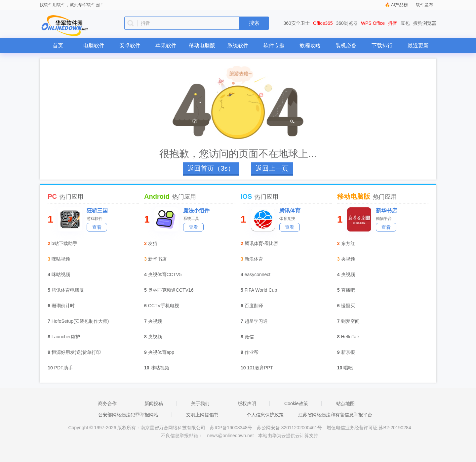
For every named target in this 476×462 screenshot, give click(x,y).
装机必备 (346, 45)
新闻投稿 (154, 403)
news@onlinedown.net (230, 436)
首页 (58, 45)
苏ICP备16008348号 (231, 428)
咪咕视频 (61, 259)
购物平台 (384, 219)
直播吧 (348, 290)
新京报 (348, 352)
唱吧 (348, 368)
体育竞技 (287, 219)
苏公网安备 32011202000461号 (290, 428)
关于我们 (200, 403)
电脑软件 (94, 45)
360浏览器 (347, 23)
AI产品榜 (399, 5)
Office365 (323, 23)
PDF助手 (63, 368)
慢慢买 (348, 306)
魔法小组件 (196, 210)
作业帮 (252, 352)
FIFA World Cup (261, 290)
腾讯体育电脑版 (68, 290)
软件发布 (424, 5)
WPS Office (373, 23)
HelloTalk (351, 337)
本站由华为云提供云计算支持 (288, 436)
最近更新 (418, 45)
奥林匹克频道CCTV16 (171, 290)
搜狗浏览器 (425, 23)
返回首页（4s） (211, 168)
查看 (97, 227)
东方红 (348, 243)
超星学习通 (256, 321)
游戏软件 (95, 219)
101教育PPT (260, 368)
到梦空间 (350, 321)
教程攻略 (310, 45)
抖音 (393, 23)
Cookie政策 (296, 403)
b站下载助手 (64, 243)
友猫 (153, 243)
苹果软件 (166, 45)
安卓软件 (130, 45)
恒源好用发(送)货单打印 (76, 352)
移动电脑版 (202, 45)
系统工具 (191, 219)
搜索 (254, 23)
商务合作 (107, 403)
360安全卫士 (297, 23)
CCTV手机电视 (164, 306)
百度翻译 (254, 306)
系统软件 (238, 45)
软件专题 (274, 45)
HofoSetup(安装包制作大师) (80, 321)
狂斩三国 (97, 210)
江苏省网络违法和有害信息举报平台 (335, 415)
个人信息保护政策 (265, 415)
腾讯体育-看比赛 (262, 243)
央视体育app (161, 352)
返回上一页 (272, 168)
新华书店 (157, 259)
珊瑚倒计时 (63, 306)
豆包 (405, 23)
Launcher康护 (66, 337)
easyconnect (258, 274)
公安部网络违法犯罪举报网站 (128, 415)
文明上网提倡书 (202, 415)
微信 (249, 337)
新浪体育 (254, 259)
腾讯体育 (290, 210)
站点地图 (345, 403)
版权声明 (247, 403)
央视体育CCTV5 (165, 274)
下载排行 (382, 45)
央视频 (155, 321)
